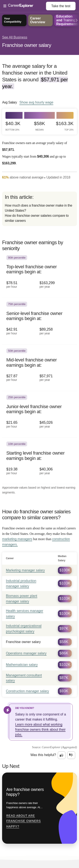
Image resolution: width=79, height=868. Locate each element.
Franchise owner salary (27, 45)
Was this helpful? (43, 755)
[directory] (39, 209)
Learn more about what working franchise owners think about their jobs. (40, 730)
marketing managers (17, 539)
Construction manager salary (27, 691)
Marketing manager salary (25, 570)
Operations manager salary (26, 653)
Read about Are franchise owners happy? (24, 821)
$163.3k (65, 126)
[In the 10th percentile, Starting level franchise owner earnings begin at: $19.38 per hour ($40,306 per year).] (39, 461)
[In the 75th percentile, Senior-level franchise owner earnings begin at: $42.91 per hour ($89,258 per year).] (39, 321)
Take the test (61, 6)
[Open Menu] (25, 6)
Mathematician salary (22, 665)
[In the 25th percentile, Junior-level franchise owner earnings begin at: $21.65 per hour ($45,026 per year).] (39, 414)
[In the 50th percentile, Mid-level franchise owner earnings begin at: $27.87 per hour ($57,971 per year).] (39, 368)
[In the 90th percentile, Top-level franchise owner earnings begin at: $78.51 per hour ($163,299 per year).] (39, 275)
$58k (39, 126)
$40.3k (13, 126)
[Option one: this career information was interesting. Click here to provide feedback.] (62, 755)
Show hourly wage (36, 102)
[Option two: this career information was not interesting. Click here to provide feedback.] (71, 755)
